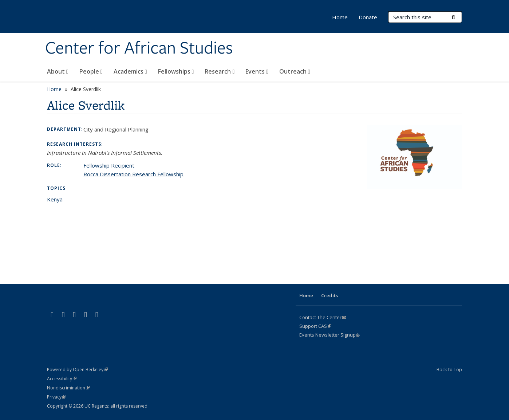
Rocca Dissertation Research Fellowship (133, 174)
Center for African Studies (139, 48)
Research (220, 71)
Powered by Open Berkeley (77, 370)
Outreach (295, 71)
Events (257, 71)
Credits (330, 295)
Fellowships (176, 71)
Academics (130, 71)
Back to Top (449, 369)
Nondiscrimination (68, 388)
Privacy (56, 397)
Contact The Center (323, 317)
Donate (368, 17)
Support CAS (315, 326)
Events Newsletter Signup (330, 335)
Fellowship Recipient (109, 165)
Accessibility (62, 379)
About (58, 71)
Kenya (55, 199)
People (91, 71)
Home (340, 17)
